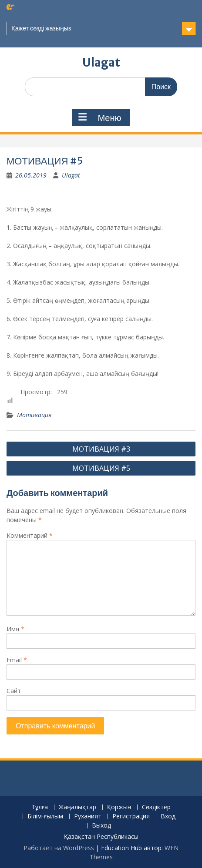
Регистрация (131, 816)
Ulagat (101, 62)
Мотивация (34, 415)
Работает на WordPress (59, 848)
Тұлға (40, 807)
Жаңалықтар (77, 807)
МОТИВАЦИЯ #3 (101, 449)
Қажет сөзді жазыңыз (41, 28)
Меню (100, 117)
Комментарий (30, 535)
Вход (168, 816)
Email (17, 660)
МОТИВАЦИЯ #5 (101, 468)
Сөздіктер (156, 807)
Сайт (14, 691)
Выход (101, 826)
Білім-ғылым (45, 816)
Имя (15, 629)
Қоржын (119, 807)
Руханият (88, 816)
